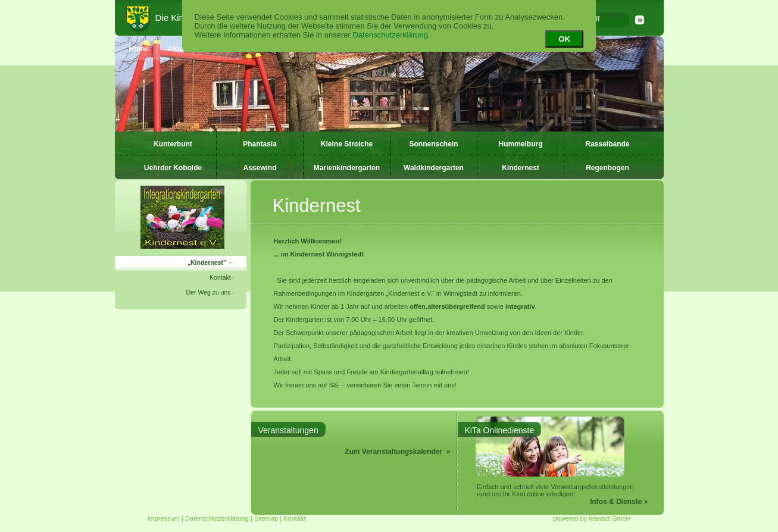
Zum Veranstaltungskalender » (397, 452)
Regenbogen (607, 168)
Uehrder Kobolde (173, 168)
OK (564, 39)
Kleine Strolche (347, 144)
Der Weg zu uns (209, 292)
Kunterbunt (173, 144)
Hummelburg (520, 144)
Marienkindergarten (347, 168)
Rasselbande (607, 144)
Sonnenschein (433, 144)
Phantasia (260, 144)
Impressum (164, 518)
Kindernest (521, 168)
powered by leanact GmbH (592, 518)
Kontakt (220, 277)
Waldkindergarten (434, 168)
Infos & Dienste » (619, 502)
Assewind (260, 168)
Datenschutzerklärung (390, 35)
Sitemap (266, 518)
